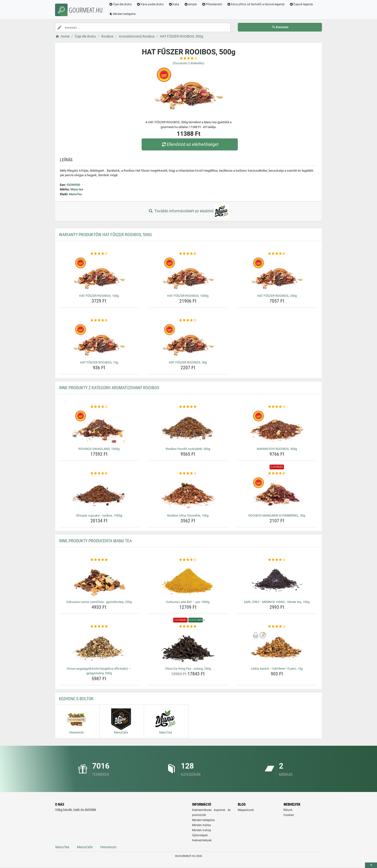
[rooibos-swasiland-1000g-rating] (99, 407)
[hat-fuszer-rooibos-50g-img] (188, 341)
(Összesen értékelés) (188, 63)
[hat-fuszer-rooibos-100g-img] (99, 274)
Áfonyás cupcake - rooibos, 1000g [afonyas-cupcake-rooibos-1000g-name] (99, 515)
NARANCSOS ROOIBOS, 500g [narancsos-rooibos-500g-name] (277, 449)
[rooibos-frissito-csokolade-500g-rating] (188, 407)
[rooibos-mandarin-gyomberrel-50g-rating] (277, 473)
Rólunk (288, 810)
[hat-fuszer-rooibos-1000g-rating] (188, 254)
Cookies (289, 815)
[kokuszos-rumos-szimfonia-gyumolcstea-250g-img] (99, 580)
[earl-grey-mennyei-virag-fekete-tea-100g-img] (277, 580)
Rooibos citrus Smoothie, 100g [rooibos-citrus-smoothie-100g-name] (188, 515)
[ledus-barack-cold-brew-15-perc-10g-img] (277, 647)
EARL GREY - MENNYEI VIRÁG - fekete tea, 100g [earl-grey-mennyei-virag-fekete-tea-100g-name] (277, 602)
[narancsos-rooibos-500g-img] (277, 427)
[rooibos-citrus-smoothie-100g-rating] (188, 473)
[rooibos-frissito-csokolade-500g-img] (188, 427)
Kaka (174, 4)
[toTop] (371, 865)
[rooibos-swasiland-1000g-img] (99, 427)
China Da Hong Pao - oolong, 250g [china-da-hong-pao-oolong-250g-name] (188, 669)
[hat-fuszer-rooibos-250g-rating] (277, 254)
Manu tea (77, 189)
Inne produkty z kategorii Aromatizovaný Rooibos (109, 388)
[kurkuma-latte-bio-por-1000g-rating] (188, 560)
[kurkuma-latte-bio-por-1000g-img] (188, 580)
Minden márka (201, 825)
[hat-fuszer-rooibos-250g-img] (277, 274)
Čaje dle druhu (120, 4)
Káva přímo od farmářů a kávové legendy (256, 4)
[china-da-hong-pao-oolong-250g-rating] (188, 627)
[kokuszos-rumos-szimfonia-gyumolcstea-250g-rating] (99, 560)
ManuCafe (85, 847)
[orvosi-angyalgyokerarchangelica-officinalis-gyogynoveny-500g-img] (99, 647)
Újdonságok (200, 835)
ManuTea (75, 194)
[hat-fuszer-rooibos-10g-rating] (99, 320)
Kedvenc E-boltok (76, 699)
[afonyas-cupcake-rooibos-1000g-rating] (99, 473)
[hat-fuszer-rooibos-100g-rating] (99, 254)
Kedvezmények (202, 840)
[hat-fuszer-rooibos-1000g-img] (188, 274)
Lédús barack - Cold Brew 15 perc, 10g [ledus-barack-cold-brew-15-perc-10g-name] (277, 669)
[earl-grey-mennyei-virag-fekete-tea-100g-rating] (277, 560)
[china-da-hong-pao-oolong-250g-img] (188, 647)
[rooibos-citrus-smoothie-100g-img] (188, 494)
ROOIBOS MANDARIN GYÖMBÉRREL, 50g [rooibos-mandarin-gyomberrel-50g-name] (277, 515)
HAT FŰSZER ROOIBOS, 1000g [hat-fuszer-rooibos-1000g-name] (188, 296)
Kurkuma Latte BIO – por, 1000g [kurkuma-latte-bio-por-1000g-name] (188, 602)
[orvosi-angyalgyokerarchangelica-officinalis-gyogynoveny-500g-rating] (99, 627)
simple (190, 4)
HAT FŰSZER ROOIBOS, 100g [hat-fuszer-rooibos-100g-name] (99, 296)
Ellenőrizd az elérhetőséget (190, 144)
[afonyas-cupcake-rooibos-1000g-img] (99, 494)
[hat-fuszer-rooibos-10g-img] (99, 341)
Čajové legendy (301, 4)
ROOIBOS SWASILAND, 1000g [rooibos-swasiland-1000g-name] (99, 449)
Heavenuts (108, 847)
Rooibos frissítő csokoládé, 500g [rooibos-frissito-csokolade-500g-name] (188, 449)
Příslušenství (212, 4)
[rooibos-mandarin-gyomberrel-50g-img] (277, 494)
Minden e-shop (202, 830)
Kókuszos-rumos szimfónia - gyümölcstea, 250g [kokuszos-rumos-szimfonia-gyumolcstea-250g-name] (99, 602)
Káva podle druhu (150, 4)
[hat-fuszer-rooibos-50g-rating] (188, 320)
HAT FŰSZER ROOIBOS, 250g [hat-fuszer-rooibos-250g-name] (277, 296)
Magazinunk (246, 810)
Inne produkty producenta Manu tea (95, 541)
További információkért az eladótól (188, 211)
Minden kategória (122, 14)
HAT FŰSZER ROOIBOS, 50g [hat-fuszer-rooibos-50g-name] (188, 362)
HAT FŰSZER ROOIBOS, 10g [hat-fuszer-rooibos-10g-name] (99, 362)
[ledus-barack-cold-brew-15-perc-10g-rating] (277, 627)
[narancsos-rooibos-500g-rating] (277, 407)
